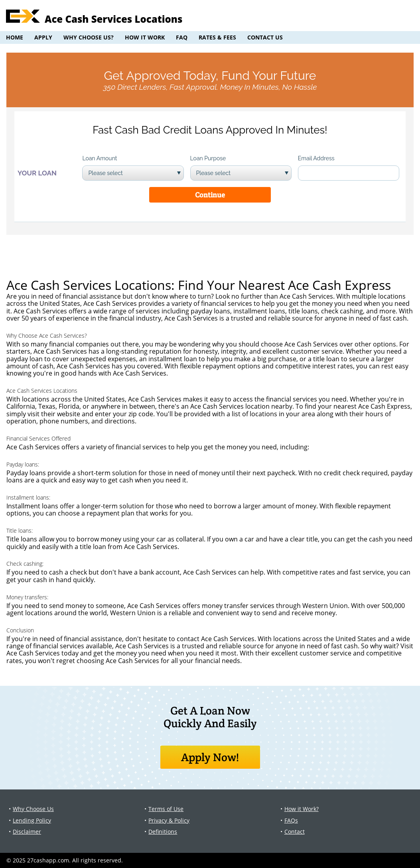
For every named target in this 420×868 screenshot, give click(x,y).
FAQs (291, 820)
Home (15, 37)
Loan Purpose (208, 158)
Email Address (316, 158)
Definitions (163, 832)
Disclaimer (27, 832)
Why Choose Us (33, 809)
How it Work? (302, 809)
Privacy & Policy (169, 820)
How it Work (145, 37)
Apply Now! (210, 757)
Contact (295, 832)
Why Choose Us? (89, 37)
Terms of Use (166, 809)
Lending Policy (32, 820)
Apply (43, 37)
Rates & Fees (217, 37)
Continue (210, 195)
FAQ (182, 37)
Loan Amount (100, 158)
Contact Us (265, 37)
